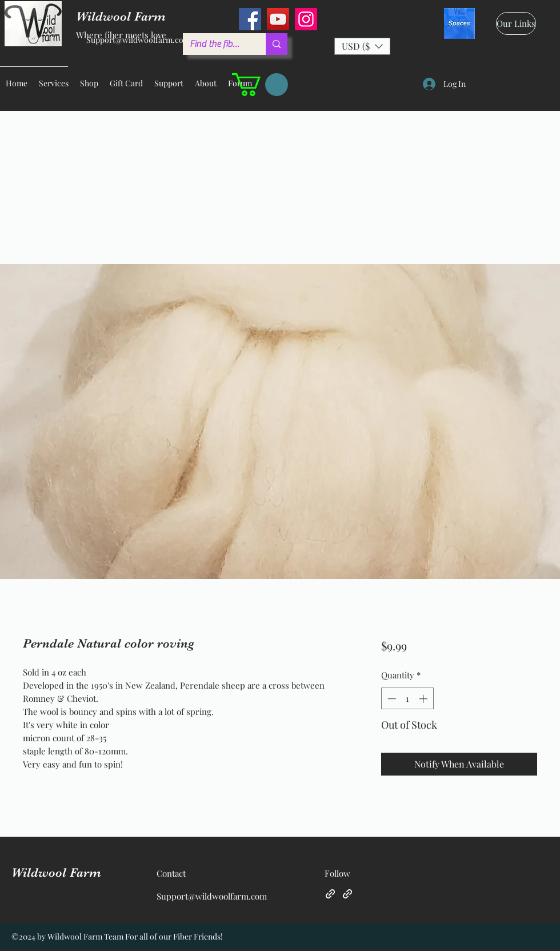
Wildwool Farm (56, 872)
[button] (362, 46)
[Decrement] (391, 699)
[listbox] (362, 46)
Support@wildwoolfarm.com (138, 40)
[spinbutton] (407, 699)
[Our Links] (516, 23)
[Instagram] (306, 19)
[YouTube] (278, 19)
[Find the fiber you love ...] (216, 44)
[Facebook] (250, 19)
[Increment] (424, 699)
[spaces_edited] (459, 23)
